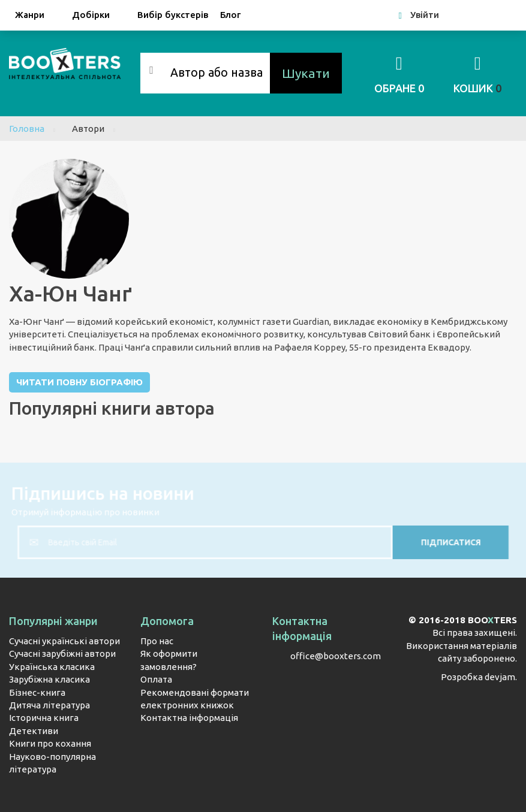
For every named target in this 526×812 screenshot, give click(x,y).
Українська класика (52, 667)
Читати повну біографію (79, 382)
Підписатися (432, 542)
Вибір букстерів (173, 15)
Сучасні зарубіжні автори (62, 653)
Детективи (34, 731)
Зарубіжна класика (49, 679)
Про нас (157, 641)
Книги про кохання (50, 743)
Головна (27, 129)
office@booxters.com (336, 656)
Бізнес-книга (37, 692)
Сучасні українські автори (64, 641)
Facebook (468, 15)
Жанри (37, 16)
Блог (230, 15)
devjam (500, 677)
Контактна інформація (189, 718)
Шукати (306, 73)
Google (498, 15)
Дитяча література (49, 705)
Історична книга (44, 718)
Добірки (99, 16)
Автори (88, 129)
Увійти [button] (419, 15)
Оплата (156, 679)
